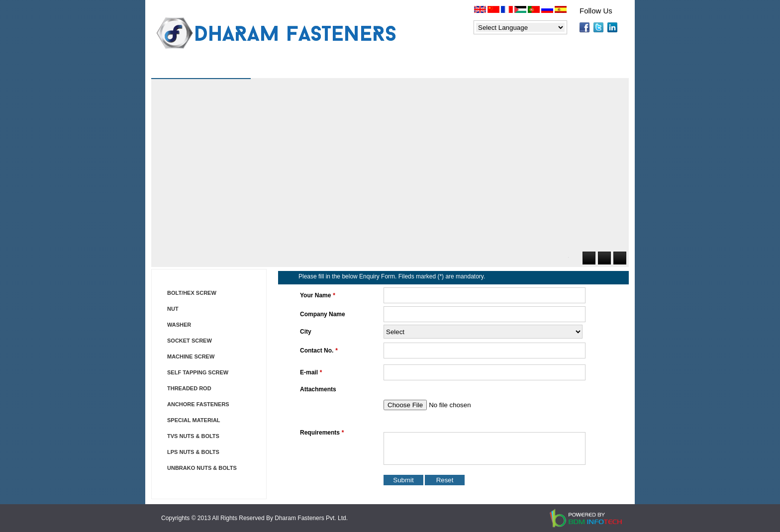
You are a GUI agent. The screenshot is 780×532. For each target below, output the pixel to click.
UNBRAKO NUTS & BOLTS (202, 468)
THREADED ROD (189, 388)
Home (179, 70)
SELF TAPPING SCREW (198, 372)
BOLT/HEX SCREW (192, 293)
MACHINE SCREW (191, 356)
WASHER (179, 325)
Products (307, 70)
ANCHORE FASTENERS (198, 404)
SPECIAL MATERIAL (194, 420)
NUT (173, 309)
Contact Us (587, 70)
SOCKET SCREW (190, 341)
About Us (240, 70)
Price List (375, 70)
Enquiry (519, 70)
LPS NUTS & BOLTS (193, 452)
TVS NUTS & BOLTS (193, 436)
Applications (449, 70)
